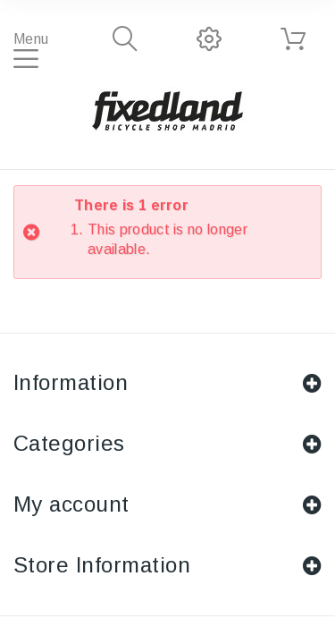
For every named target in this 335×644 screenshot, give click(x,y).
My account (71, 504)
